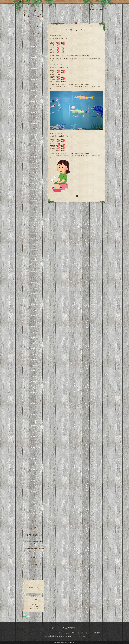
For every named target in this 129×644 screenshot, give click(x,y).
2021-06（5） (35, 365)
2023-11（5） (35, 206)
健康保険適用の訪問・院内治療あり (35, 550)
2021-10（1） (35, 343)
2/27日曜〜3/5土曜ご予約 (59, 39)
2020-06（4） (35, 431)
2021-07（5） (35, 360)
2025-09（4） (35, 85)
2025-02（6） (35, 123)
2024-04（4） (35, 178)
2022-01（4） (35, 327)
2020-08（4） (35, 420)
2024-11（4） (35, 140)
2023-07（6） (35, 228)
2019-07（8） (35, 492)
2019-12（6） (35, 464)
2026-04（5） (35, 46)
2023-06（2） (35, 233)
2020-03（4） (35, 448)
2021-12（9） (35, 332)
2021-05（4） (35, 371)
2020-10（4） (35, 409)
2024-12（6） (35, 134)
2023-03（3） (35, 250)
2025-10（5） (35, 79)
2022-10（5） (35, 277)
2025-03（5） (35, 118)
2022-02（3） (35, 321)
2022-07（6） (35, 294)
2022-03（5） (35, 316)
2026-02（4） (35, 57)
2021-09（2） (35, 349)
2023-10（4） (35, 211)
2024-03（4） (35, 184)
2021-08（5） (35, 354)
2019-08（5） (35, 486)
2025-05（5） (35, 107)
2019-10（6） (35, 475)
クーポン (34, 528)
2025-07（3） (35, 96)
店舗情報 (34, 557)
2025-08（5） (35, 90)
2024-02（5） (35, 189)
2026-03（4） (35, 52)
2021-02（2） (35, 387)
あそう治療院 (61, 642)
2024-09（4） (35, 151)
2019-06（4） (35, 497)
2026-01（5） (35, 63)
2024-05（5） (35, 173)
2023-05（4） (35, 239)
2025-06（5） (35, 101)
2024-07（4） (35, 162)
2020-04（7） (35, 442)
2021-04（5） (35, 376)
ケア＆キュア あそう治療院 (64, 628)
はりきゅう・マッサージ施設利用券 (34, 542)
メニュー (35, 520)
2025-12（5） (35, 68)
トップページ (34, 26)
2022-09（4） (35, 283)
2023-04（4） (35, 244)
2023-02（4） (35, 255)
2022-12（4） (35, 266)
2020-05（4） (35, 437)
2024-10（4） (35, 145)
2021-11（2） (35, 338)
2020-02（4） (35, 453)
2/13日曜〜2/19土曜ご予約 (59, 136)
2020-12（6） (35, 398)
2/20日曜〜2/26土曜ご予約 (59, 67)
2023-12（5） (35, 200)
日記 (34, 572)
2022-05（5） (35, 305)
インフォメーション (35, 33)
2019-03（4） (35, 514)
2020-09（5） (35, 415)
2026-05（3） (35, 41)
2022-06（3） (35, 299)
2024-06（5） (35, 167)
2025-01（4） (35, 129)
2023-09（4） (35, 217)
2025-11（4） (35, 74)
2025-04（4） (35, 112)
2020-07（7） (35, 426)
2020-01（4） (35, 459)
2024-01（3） (35, 195)
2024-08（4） (35, 156)
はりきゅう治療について (35, 535)
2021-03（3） (35, 382)
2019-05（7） (35, 503)
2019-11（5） (35, 470)
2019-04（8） (35, 508)
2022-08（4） (35, 288)
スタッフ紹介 (35, 564)
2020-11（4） (35, 404)
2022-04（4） (35, 310)
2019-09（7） (35, 481)
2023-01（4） (35, 261)
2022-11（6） (35, 272)
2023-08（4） (35, 222)
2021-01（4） (35, 393)
